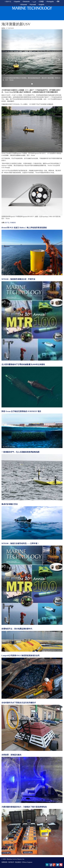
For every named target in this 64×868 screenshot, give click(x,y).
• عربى (34, 2)
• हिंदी (58, 2)
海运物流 (18, 862)
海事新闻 (4, 862)
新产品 (7, 223)
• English (41, 5)
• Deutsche (26, 2)
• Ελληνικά (23, 5)
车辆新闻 (13, 223)
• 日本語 (41, 2)
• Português (50, 2)
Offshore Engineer (27, 862)
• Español (17, 2)
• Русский (33, 5)
